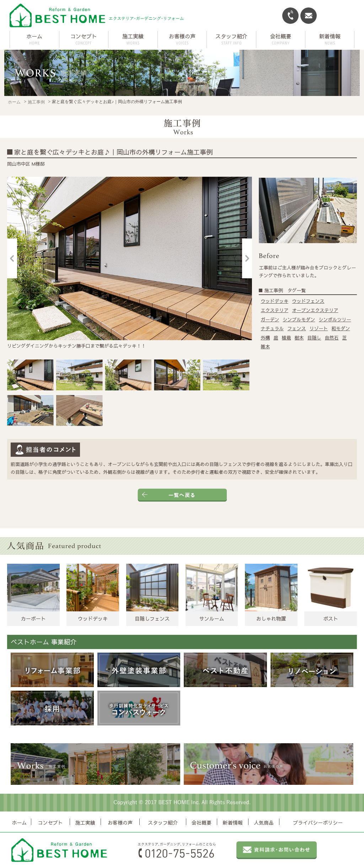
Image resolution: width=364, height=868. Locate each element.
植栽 (287, 338)
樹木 (299, 338)
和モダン (341, 328)
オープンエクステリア (315, 310)
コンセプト (50, 823)
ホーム (34, 36)
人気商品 (264, 823)
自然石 (332, 338)
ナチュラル (272, 328)
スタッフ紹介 (163, 823)
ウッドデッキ (274, 301)
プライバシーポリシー (318, 823)
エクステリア (274, 310)
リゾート (319, 328)
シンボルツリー (335, 320)
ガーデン (270, 320)
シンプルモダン (299, 320)
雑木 (265, 347)
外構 (265, 338)
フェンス (296, 328)
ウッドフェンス (308, 301)
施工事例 (36, 102)
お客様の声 (120, 823)
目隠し (314, 338)
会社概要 (202, 823)
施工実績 (85, 823)
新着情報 (233, 823)
